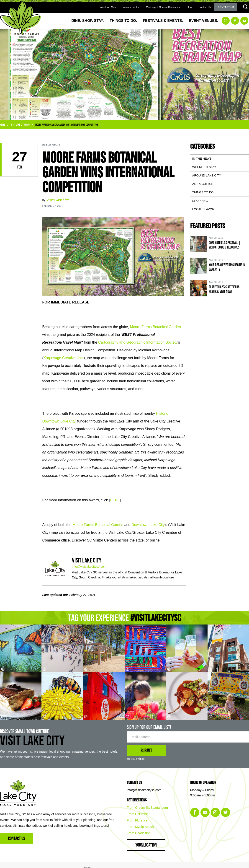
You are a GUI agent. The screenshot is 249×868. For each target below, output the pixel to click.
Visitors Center (131, 7)
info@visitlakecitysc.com (89, 567)
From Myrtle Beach (140, 827)
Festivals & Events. (163, 21)
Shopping (200, 201)
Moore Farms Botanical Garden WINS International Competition (67, 125)
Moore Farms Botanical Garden (155, 327)
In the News (202, 159)
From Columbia (138, 814)
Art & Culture (204, 184)
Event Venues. (203, 21)
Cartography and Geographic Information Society (138, 342)
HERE (115, 500)
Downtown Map (107, 7)
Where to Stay (204, 167)
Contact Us (205, 7)
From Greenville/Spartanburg (148, 808)
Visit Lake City (58, 200)
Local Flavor (203, 209)
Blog (189, 7)
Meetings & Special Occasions (163, 7)
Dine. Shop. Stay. (88, 21)
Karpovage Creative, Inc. (64, 358)
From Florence (137, 820)
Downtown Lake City (148, 525)
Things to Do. (123, 21)
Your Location (146, 845)
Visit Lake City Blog (20, 125)
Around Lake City (207, 175)
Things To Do (203, 192)
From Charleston (139, 833)
